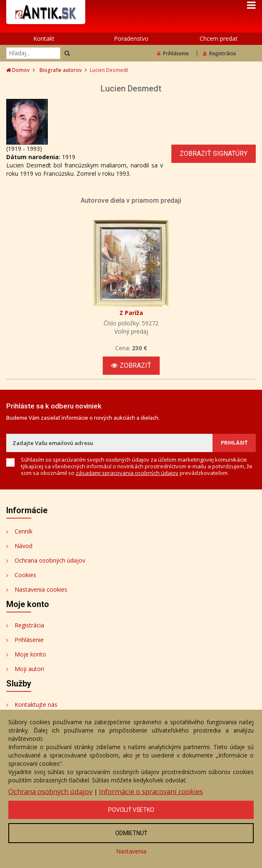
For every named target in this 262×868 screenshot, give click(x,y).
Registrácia (219, 53)
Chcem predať (219, 38)
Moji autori (29, 669)
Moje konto (30, 654)
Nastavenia (131, 851)
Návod (23, 546)
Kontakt (44, 38)
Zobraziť (131, 365)
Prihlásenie (173, 53)
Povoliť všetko (131, 810)
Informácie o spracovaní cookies (151, 791)
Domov (18, 70)
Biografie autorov (61, 70)
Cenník (23, 531)
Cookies (25, 575)
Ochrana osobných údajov (50, 560)
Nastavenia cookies (41, 589)
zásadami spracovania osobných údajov (127, 473)
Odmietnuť (131, 833)
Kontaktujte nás (36, 704)
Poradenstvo (131, 38)
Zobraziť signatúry (214, 154)
